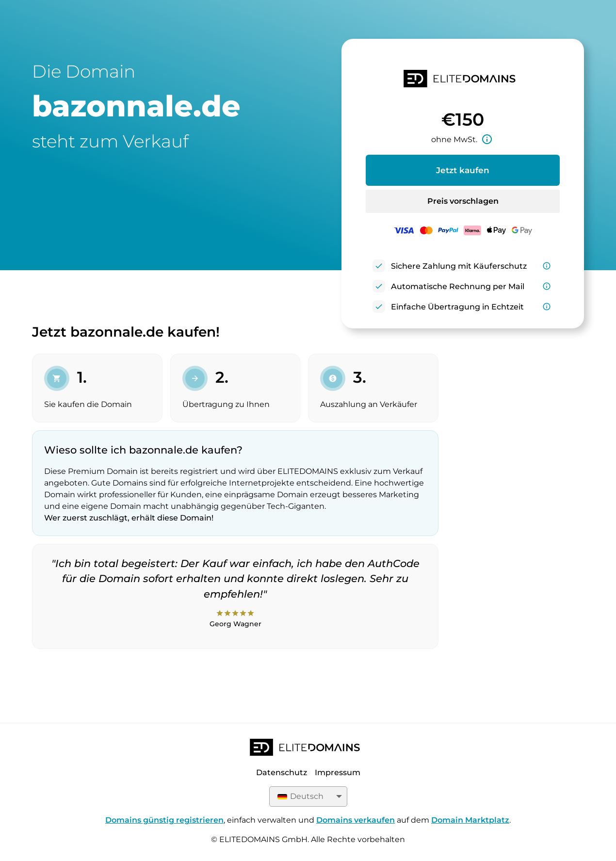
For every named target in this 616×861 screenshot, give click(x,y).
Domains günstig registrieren (164, 820)
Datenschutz (282, 772)
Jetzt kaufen (463, 170)
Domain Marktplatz (470, 820)
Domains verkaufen (356, 820)
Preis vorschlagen (463, 201)
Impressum (338, 772)
